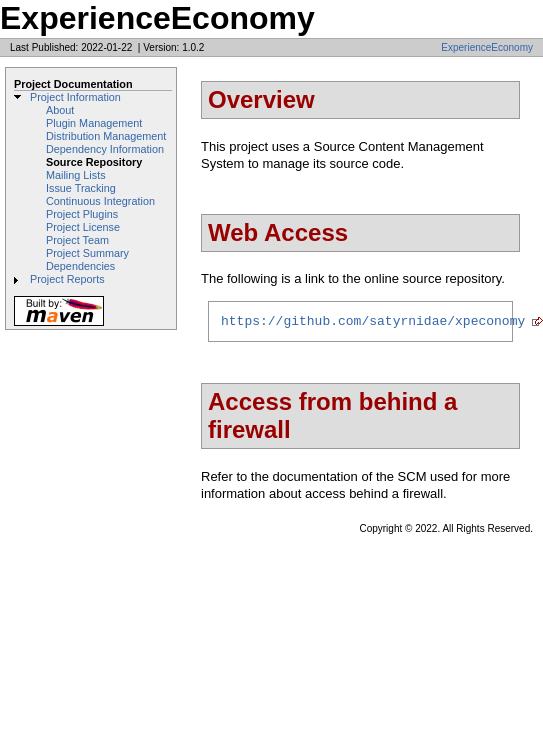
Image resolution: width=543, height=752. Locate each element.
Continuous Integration (100, 201)
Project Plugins (82, 214)
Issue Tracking (81, 188)
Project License (83, 227)
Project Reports (67, 279)
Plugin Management (94, 123)
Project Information (75, 97)
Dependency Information (105, 149)
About (60, 110)
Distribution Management (106, 136)
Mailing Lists (76, 175)
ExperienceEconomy (487, 47)
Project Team (77, 240)
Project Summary (87, 253)
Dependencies (80, 266)
